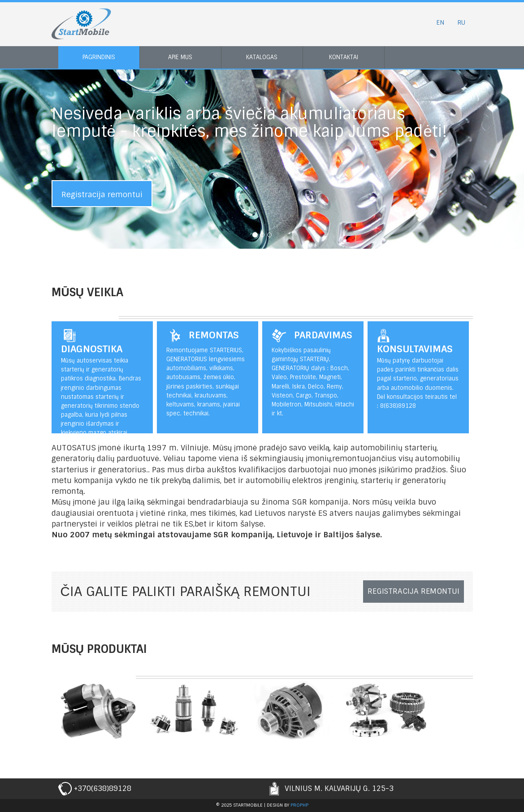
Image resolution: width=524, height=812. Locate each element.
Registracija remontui (102, 194)
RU (461, 22)
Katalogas (262, 57)
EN (440, 22)
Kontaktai (344, 57)
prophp (299, 805)
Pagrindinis (99, 57)
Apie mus (180, 57)
